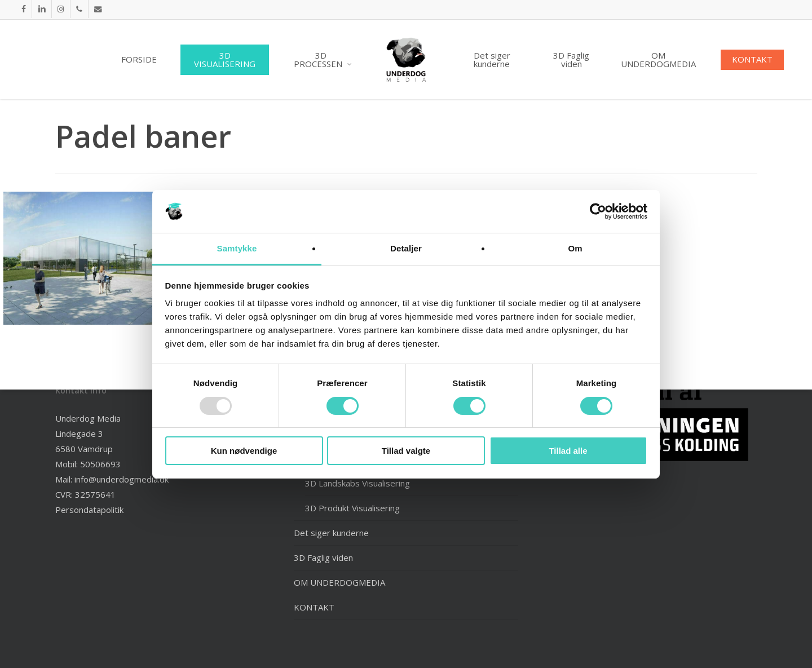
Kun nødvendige (244, 451)
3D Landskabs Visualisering (358, 483)
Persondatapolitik (89, 510)
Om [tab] (575, 248)
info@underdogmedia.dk (122, 479)
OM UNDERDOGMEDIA (339, 582)
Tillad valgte (406, 451)
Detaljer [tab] (406, 248)
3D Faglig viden (323, 558)
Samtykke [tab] (237, 248)
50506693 (100, 464)
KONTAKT (314, 607)
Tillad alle (568, 451)
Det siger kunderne (331, 533)
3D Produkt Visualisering (352, 508)
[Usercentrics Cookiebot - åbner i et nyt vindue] (598, 211)
